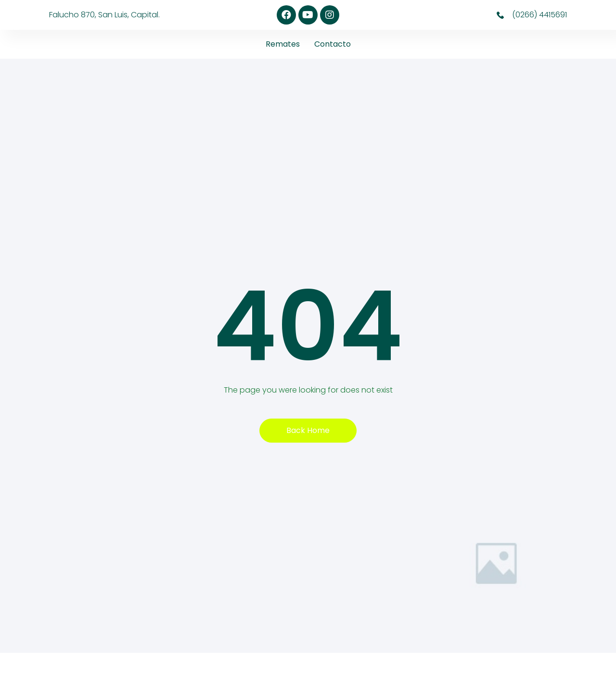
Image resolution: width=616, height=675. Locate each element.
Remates (283, 44)
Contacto (333, 44)
